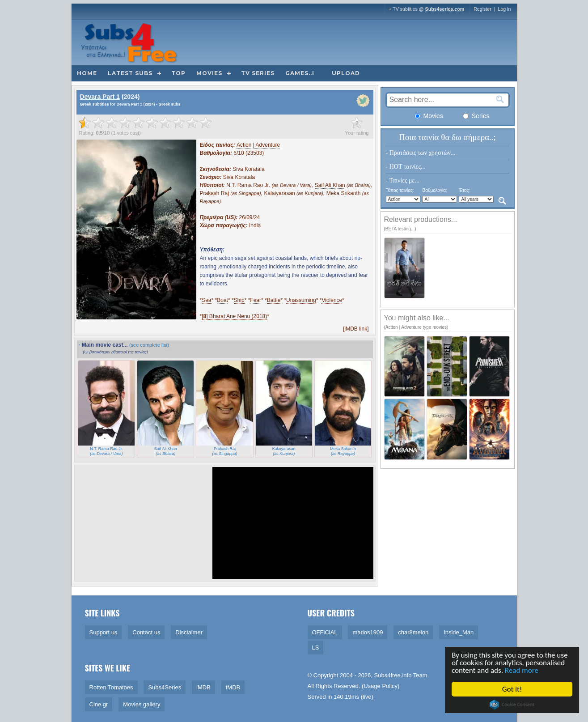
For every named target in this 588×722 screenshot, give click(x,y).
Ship (239, 300)
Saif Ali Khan (330, 185)
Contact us (146, 632)
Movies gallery (142, 704)
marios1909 (368, 632)
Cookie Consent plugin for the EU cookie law (513, 705)
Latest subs (130, 73)
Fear (256, 300)
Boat (222, 300)
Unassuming (301, 300)
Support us (104, 632)
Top (178, 73)
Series (476, 116)
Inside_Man (459, 632)
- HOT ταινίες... (406, 167)
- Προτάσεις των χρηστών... (421, 153)
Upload (346, 73)
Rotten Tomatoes (111, 687)
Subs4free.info (393, 675)
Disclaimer (189, 632)
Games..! (300, 73)
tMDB (233, 687)
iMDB (203, 687)
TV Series (258, 73)
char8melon (413, 632)
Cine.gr (99, 704)
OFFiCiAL (325, 632)
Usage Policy (381, 686)
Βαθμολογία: (434, 190)
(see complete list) (149, 345)
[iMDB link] (356, 329)
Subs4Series (165, 687)
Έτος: (464, 190)
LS (316, 648)
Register (482, 9)
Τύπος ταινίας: (400, 190)
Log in (504, 9)
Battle (274, 300)
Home (87, 73)
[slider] (145, 123)
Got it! (513, 689)
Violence (332, 300)
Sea (206, 300)
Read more (522, 670)
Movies (209, 73)
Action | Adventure (258, 145)
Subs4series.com (445, 9)
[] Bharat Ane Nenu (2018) (234, 316)
